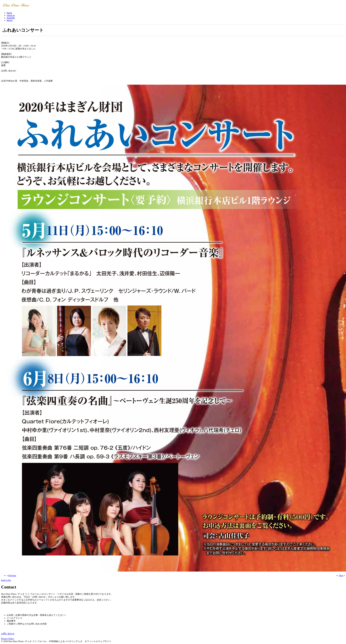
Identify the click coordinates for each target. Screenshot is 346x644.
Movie (10, 20)
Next (341, 576)
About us (11, 15)
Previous (12, 576)
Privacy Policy (8, 639)
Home (9, 13)
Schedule (11, 18)
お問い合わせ (8, 634)
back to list (6, 580)
